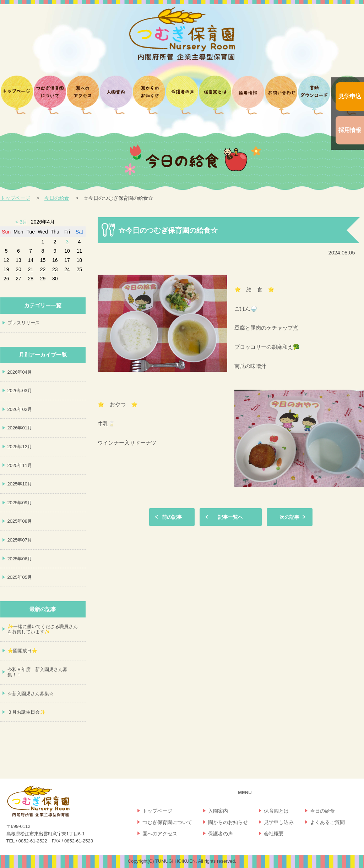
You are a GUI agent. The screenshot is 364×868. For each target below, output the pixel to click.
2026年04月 (20, 372)
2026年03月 (20, 391)
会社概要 (274, 834)
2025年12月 (20, 447)
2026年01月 (20, 428)
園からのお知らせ (228, 822)
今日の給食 (57, 198)
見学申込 (350, 96)
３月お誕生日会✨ (26, 712)
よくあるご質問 (327, 822)
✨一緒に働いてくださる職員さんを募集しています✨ (43, 629)
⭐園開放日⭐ (22, 651)
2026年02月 (20, 409)
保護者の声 (221, 834)
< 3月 (21, 222)
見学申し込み (279, 822)
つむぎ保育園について (167, 822)
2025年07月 (20, 540)
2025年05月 (20, 577)
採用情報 (350, 130)
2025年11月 (20, 465)
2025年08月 (20, 521)
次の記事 (289, 517)
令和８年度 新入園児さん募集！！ (37, 672)
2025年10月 (20, 484)
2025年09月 (20, 503)
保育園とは (276, 811)
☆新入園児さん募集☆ (31, 694)
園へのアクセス (160, 834)
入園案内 (218, 811)
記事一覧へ (230, 517)
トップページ (15, 198)
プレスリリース (24, 323)
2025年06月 (20, 559)
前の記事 (172, 517)
